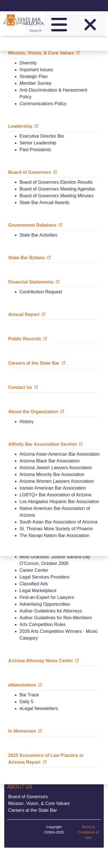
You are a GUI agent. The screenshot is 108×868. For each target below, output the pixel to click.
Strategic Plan (34, 76)
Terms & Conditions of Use (88, 832)
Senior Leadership (38, 143)
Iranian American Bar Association (53, 488)
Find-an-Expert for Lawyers (47, 597)
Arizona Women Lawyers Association (57, 481)
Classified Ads (34, 584)
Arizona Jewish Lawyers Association (56, 468)
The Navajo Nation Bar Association (54, 535)
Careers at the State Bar (33, 810)
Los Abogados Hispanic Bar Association (59, 502)
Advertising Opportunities (45, 604)
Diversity (28, 63)
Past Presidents (35, 150)
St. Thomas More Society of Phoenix (56, 529)
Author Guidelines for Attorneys (51, 611)
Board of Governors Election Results (56, 182)
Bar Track (29, 695)
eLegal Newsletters (39, 708)
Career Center (34, 570)
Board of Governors (28, 797)
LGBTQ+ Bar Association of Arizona (55, 495)
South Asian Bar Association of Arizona (59, 522)
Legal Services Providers (45, 577)
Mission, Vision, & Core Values (39, 803)
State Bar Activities (38, 235)
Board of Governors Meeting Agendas (57, 189)
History (27, 422)
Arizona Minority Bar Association (52, 474)
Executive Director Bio (42, 136)
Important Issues (36, 70)
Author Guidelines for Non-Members (56, 618)
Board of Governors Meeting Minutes (56, 196)
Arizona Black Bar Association (50, 461)
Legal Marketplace (38, 591)
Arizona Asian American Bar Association (60, 454)
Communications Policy (43, 104)
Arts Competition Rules (43, 625)
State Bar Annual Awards (45, 203)
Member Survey (35, 83)
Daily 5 (26, 702)
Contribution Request (41, 292)
